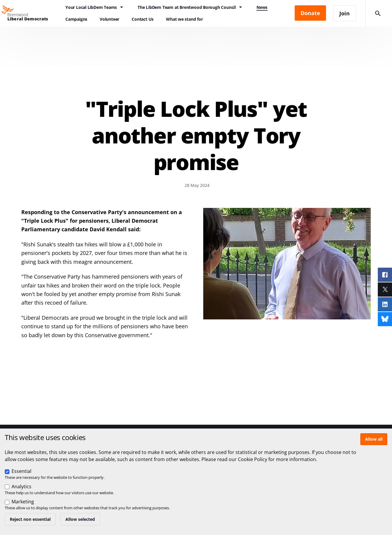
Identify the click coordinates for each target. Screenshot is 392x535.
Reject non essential (30, 519)
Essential (21, 471)
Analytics (21, 486)
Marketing (23, 502)
